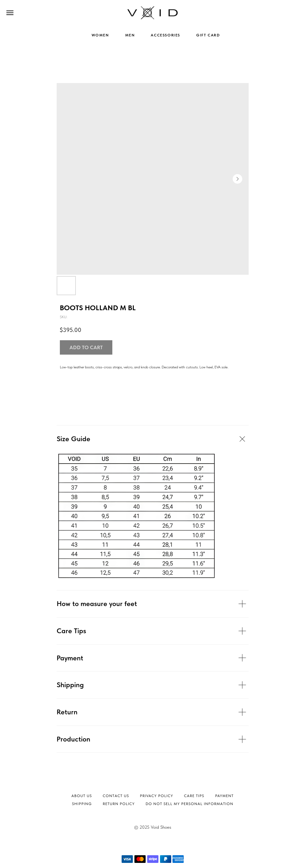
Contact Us (116, 796)
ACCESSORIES (165, 35)
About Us (82, 796)
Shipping (82, 804)
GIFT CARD (208, 35)
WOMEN (100, 35)
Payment (224, 796)
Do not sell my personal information (189, 804)
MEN (130, 35)
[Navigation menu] (10, 13)
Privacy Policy (157, 796)
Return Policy (119, 804)
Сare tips (194, 796)
